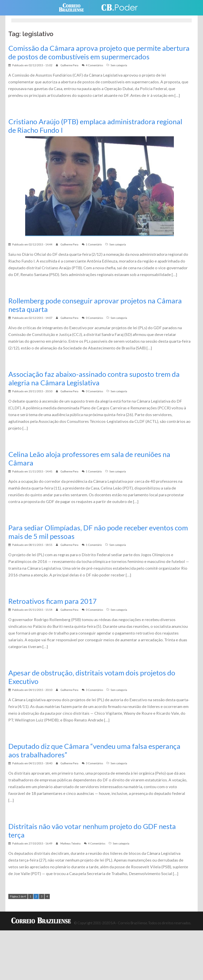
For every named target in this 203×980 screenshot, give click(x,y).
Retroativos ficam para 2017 (53, 601)
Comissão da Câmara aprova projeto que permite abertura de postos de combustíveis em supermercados (99, 52)
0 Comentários (94, 318)
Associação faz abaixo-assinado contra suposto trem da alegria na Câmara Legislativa (94, 378)
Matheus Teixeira (70, 843)
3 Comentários (94, 690)
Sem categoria (119, 65)
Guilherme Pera (69, 65)
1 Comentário (94, 244)
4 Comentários (94, 65)
